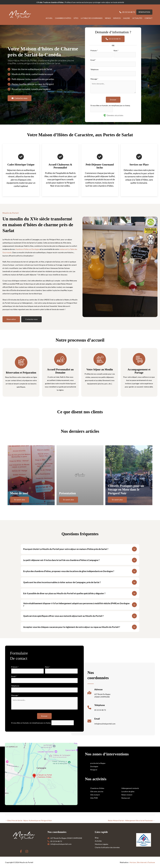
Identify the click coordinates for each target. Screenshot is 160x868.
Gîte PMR (94, 798)
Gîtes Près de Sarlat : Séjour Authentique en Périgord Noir (29, 820)
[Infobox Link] (99, 694)
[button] (127, 12)
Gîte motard (95, 795)
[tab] (80, 549)
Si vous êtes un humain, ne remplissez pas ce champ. (110, 105)
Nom (116, 51)
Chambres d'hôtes (97, 788)
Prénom (94, 51)
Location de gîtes (128, 791)
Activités (98, 841)
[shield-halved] (105, 115)
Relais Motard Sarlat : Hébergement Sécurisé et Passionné (131, 820)
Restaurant (126, 798)
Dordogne (94, 766)
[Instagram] (27, 851)
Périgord (94, 770)
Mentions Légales (102, 844)
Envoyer (113, 100)
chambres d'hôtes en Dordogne (27, 249)
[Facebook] (21, 851)
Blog (97, 838)
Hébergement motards (130, 788)
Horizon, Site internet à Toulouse (142, 862)
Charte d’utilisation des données (107, 847)
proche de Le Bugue (98, 763)
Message (94, 79)
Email (93, 60)
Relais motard (127, 795)
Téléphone (94, 69)
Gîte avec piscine (97, 791)
